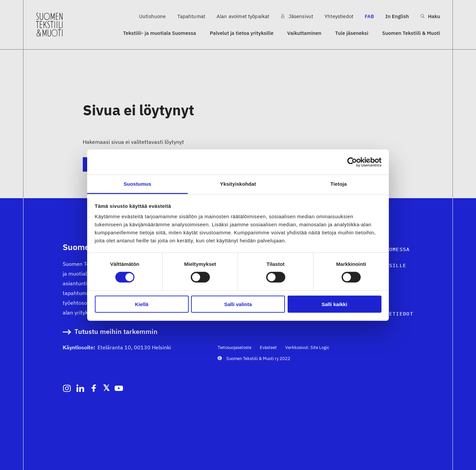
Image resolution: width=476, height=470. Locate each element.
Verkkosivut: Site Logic (307, 347)
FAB (369, 16)
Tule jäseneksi (352, 33)
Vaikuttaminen (304, 33)
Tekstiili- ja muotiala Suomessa (160, 33)
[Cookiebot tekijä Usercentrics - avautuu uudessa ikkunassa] (352, 162)
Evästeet (268, 347)
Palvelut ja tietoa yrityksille (242, 33)
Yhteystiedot (339, 16)
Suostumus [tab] (138, 184)
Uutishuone (153, 16)
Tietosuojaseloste (234, 347)
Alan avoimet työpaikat (243, 16)
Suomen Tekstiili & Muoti (411, 33)
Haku (430, 16)
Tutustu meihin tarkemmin (116, 332)
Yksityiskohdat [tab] (238, 184)
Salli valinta (238, 304)
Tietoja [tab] (339, 184)
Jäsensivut (297, 16)
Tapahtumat (191, 16)
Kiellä (141, 304)
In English (397, 16)
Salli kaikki (334, 304)
